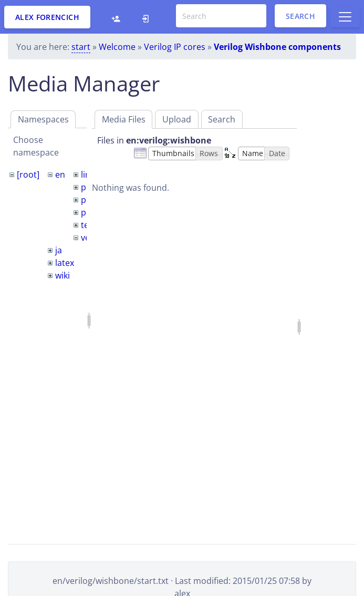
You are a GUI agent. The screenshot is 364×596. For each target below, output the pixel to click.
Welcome (117, 47)
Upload (177, 119)
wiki (63, 275)
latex (65, 263)
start (81, 47)
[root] (28, 174)
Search (300, 16)
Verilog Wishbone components (277, 47)
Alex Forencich (47, 17)
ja (59, 250)
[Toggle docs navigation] (345, 17)
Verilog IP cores (175, 47)
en (60, 174)
